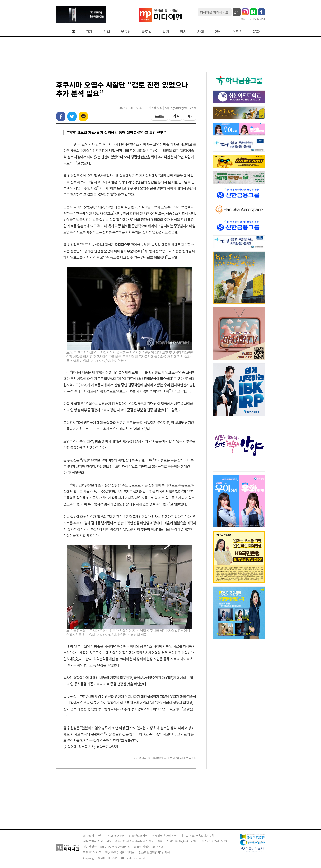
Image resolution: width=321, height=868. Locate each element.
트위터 (72, 116)
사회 (201, 31)
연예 (218, 31)
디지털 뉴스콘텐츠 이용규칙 (197, 836)
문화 (256, 31)
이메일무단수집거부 (164, 836)
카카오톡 (83, 116)
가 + (176, 116)
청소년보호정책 (138, 836)
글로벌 (147, 31)
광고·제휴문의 (116, 836)
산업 (107, 31)
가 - (190, 116)
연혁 (101, 836)
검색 (237, 12)
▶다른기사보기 (107, 747)
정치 (183, 31)
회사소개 (89, 836)
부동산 (126, 31)
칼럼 (166, 31)
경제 (89, 31)
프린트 (159, 116)
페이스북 (61, 116)
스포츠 (237, 31)
